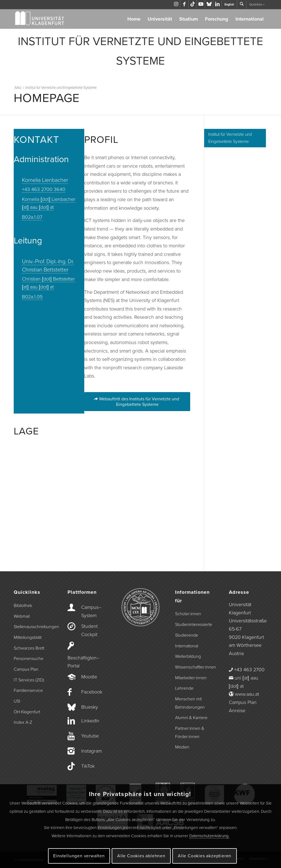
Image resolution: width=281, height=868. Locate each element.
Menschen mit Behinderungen (190, 703)
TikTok (88, 766)
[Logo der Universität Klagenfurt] (40, 19)
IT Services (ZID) (29, 680)
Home (134, 19)
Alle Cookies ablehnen (141, 856)
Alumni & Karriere (191, 718)
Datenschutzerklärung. (209, 836)
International (250, 19)
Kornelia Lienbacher (45, 180)
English (229, 5)
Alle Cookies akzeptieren (205, 856)
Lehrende (184, 688)
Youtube (90, 736)
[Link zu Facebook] (184, 4)
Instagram (92, 751)
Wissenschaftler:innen (194, 667)
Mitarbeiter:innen (191, 678)
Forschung (217, 19)
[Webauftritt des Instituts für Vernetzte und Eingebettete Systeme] (137, 401)
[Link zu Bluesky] (209, 4)
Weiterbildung (188, 656)
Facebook (92, 692)
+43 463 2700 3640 (44, 189)
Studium (189, 19)
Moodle (89, 677)
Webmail (22, 616)
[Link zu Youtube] (201, 4)
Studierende (187, 635)
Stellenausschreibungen (33, 627)
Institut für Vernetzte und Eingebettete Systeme (230, 138)
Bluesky (90, 707)
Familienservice (28, 690)
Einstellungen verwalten (79, 856)
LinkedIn (90, 721)
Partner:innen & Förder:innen (190, 733)
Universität (160, 19)
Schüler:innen (188, 614)
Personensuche (29, 659)
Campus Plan (26, 669)
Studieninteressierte (194, 625)
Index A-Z (23, 722)
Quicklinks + (257, 5)
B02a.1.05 (32, 297)
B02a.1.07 (32, 217)
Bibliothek (23, 606)
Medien (182, 747)
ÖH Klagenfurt (27, 712)
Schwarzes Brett (29, 648)
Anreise (237, 711)
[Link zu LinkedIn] (217, 4)
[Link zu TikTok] (193, 4)
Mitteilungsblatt (28, 637)
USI (17, 701)
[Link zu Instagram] (176, 4)
